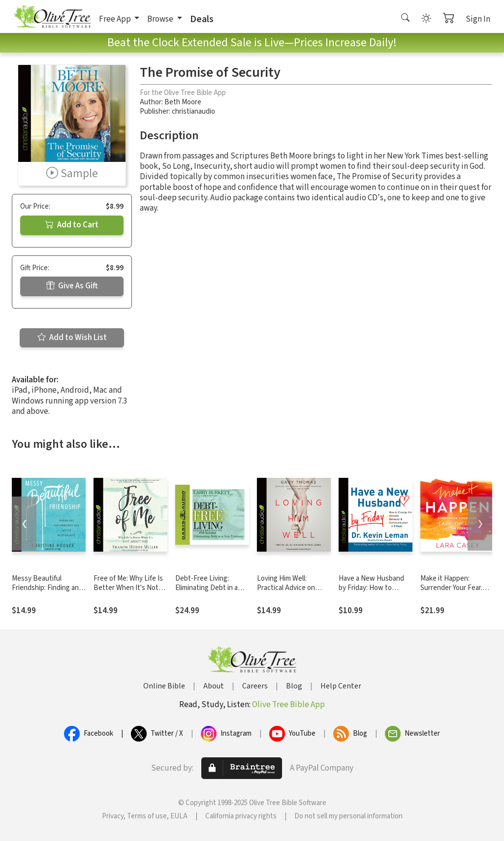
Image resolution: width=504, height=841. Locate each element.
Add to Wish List (72, 338)
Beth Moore (183, 102)
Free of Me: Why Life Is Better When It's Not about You (128, 588)
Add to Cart (72, 225)
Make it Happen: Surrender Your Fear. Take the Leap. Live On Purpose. (455, 592)
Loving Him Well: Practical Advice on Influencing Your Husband (286, 592)
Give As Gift (72, 286)
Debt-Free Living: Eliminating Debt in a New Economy (206, 588)
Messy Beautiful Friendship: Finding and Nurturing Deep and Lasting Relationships (47, 592)
